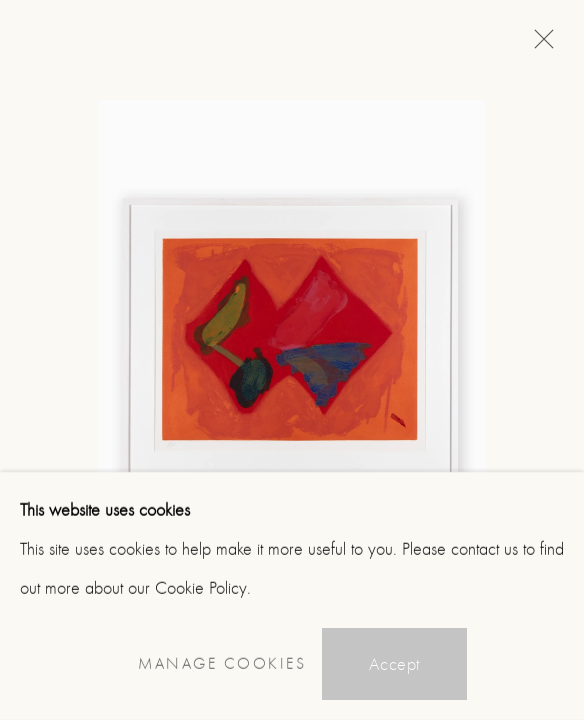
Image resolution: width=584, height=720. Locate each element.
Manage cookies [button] (222, 664)
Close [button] (539, 45)
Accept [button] (394, 664)
